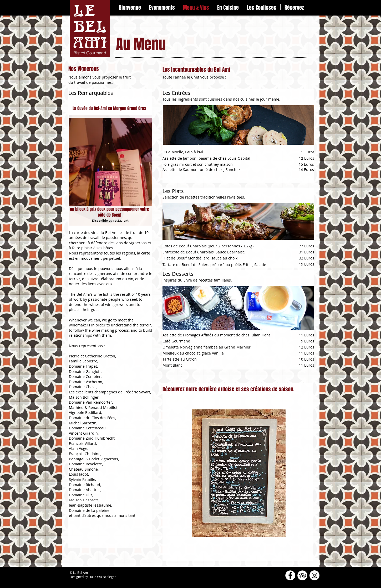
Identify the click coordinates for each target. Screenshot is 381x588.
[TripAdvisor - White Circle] (302, 575)
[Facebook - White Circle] (290, 575)
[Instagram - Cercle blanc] (314, 575)
